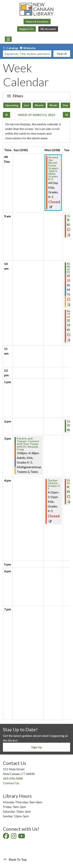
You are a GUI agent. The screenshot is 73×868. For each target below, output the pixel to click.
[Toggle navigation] (8, 39)
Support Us (26, 29)
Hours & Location (37, 21)
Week (53, 105)
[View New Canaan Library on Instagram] (14, 837)
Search (62, 54)
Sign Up (37, 747)
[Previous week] (7, 115)
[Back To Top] (36, 859)
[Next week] (66, 115)
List (27, 105)
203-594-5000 (13, 778)
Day (65, 105)
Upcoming (12, 105)
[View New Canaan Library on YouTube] (22, 837)
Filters (18, 96)
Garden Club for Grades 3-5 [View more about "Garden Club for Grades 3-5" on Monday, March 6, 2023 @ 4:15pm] (54, 485)
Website (29, 48)
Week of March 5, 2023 (36, 115)
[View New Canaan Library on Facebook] (6, 837)
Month (39, 105)
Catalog (12, 48)
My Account (48, 29)
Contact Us (11, 783)
